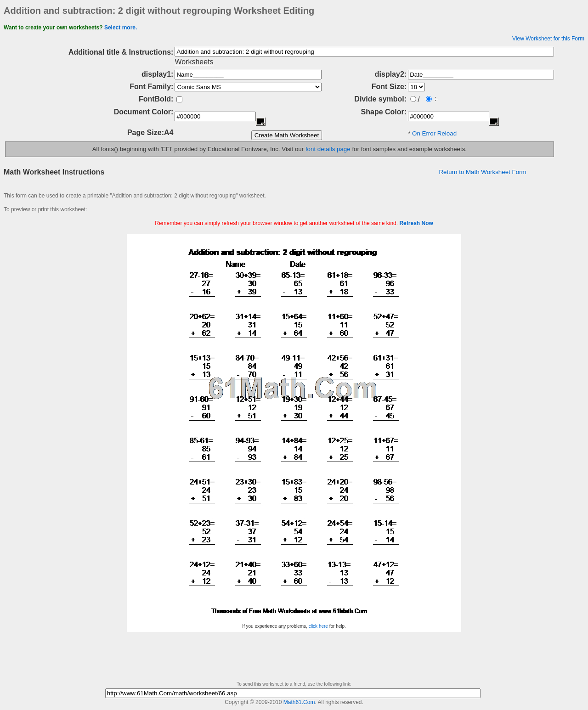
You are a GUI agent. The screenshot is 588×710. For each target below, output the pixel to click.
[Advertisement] (294, 231)
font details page (328, 149)
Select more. (121, 28)
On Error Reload (434, 133)
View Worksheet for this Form (548, 39)
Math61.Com (299, 702)
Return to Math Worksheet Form (482, 172)
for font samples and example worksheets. (409, 149)
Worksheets (194, 62)
